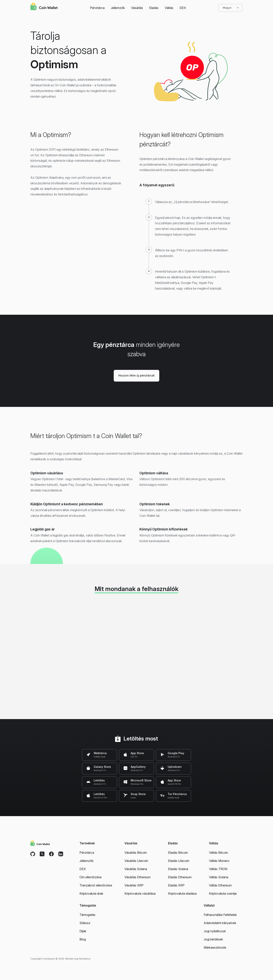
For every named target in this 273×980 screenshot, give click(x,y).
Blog (83, 939)
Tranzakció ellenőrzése (96, 885)
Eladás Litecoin (179, 861)
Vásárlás (137, 8)
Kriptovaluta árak (91, 893)
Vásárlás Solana (136, 869)
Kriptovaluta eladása (182, 893)
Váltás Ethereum (220, 885)
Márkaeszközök (215, 947)
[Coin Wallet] (44, 7)
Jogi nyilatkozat (215, 931)
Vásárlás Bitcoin (136, 853)
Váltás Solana (219, 877)
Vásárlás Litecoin (136, 861)
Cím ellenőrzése (91, 877)
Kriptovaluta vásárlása (140, 893)
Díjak (83, 931)
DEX (183, 8)
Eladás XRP (176, 885)
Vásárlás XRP (134, 885)
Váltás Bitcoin (218, 853)
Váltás (169, 8)
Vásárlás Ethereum (137, 877)
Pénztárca (97, 8)
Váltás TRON (218, 869)
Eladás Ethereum (180, 877)
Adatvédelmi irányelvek (220, 923)
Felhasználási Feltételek (220, 915)
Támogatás (87, 915)
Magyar (230, 8)
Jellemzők (118, 8)
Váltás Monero (219, 861)
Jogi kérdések (213, 939)
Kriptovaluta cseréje (223, 893)
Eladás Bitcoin (178, 853)
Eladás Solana (178, 869)
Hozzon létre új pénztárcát (136, 375)
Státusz (85, 923)
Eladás (154, 8)
